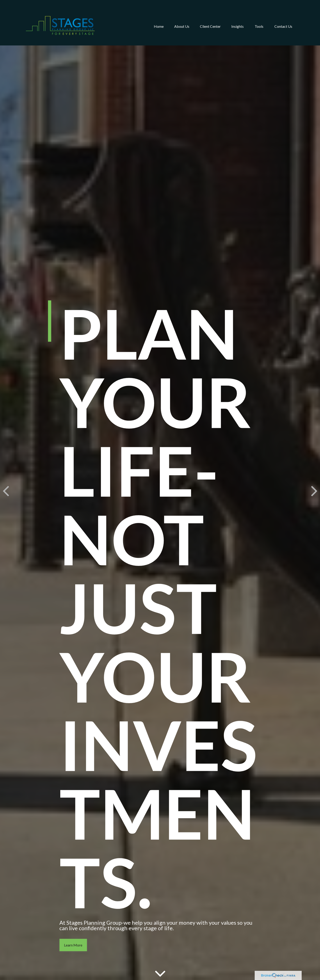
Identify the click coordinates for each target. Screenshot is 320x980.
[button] (159, 19)
